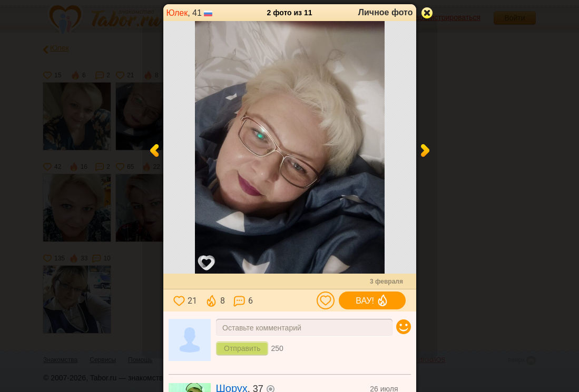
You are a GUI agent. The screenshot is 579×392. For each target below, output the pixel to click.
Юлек (177, 13)
